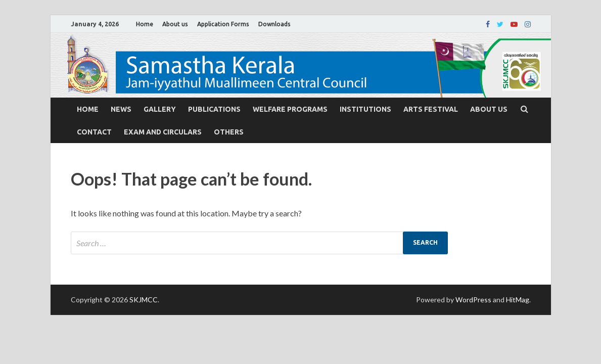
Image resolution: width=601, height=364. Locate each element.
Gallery (160, 109)
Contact (94, 132)
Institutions (365, 109)
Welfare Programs (290, 109)
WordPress (473, 300)
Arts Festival (431, 109)
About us (175, 24)
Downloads (274, 24)
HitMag (518, 300)
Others (229, 132)
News (121, 109)
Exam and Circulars (163, 132)
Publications (214, 109)
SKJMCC (144, 300)
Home (145, 24)
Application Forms (223, 24)
